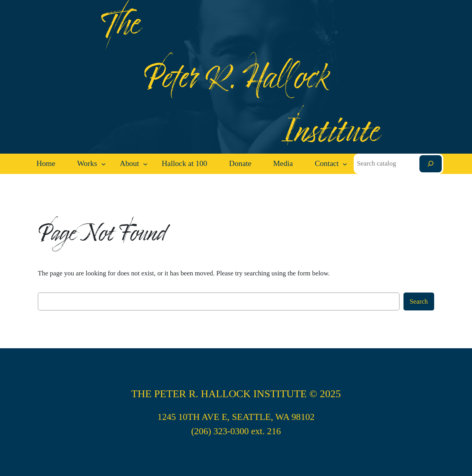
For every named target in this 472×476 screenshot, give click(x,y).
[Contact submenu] (345, 164)
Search (419, 301)
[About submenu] (145, 164)
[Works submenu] (104, 164)
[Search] (431, 164)
